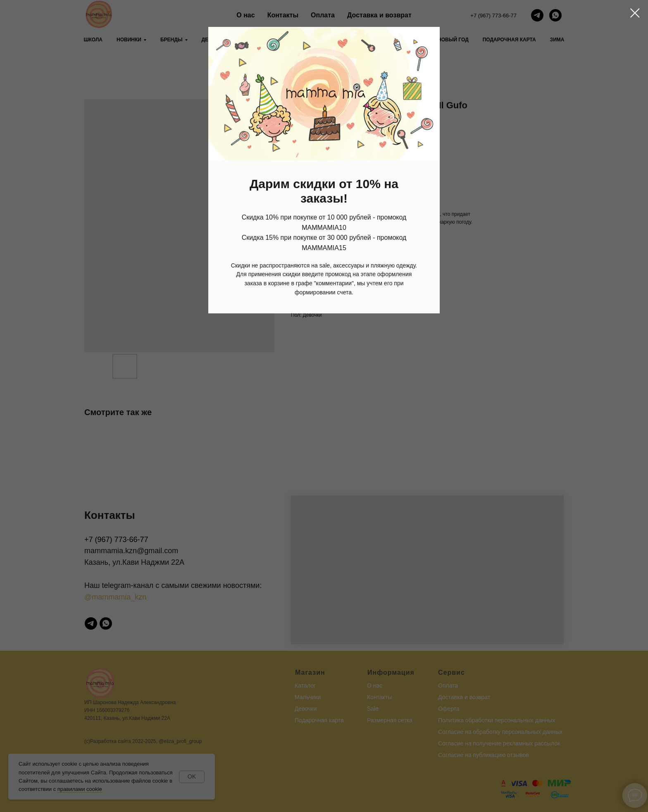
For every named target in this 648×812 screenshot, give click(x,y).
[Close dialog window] (635, 13)
